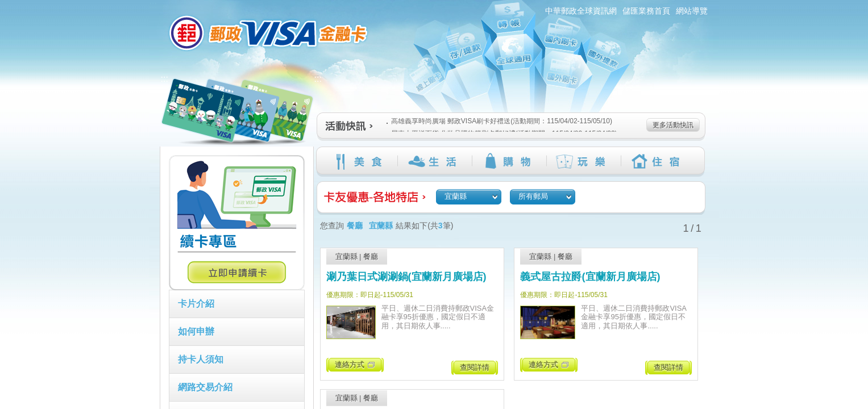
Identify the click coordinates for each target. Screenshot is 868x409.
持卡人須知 (201, 359)
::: (153, 5)
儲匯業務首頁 (646, 11)
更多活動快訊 (673, 125)
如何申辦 (196, 331)
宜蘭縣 (346, 256)
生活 (435, 161)
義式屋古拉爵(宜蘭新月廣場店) (590, 277)
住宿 (658, 161)
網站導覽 (692, 11)
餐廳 (371, 256)
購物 (509, 161)
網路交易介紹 (205, 387)
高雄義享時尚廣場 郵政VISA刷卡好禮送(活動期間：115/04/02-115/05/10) (499, 121)
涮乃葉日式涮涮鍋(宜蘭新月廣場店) (406, 277)
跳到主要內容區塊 (6, 6)
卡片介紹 (196, 304)
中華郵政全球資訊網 (581, 11)
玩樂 (583, 161)
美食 (360, 161)
